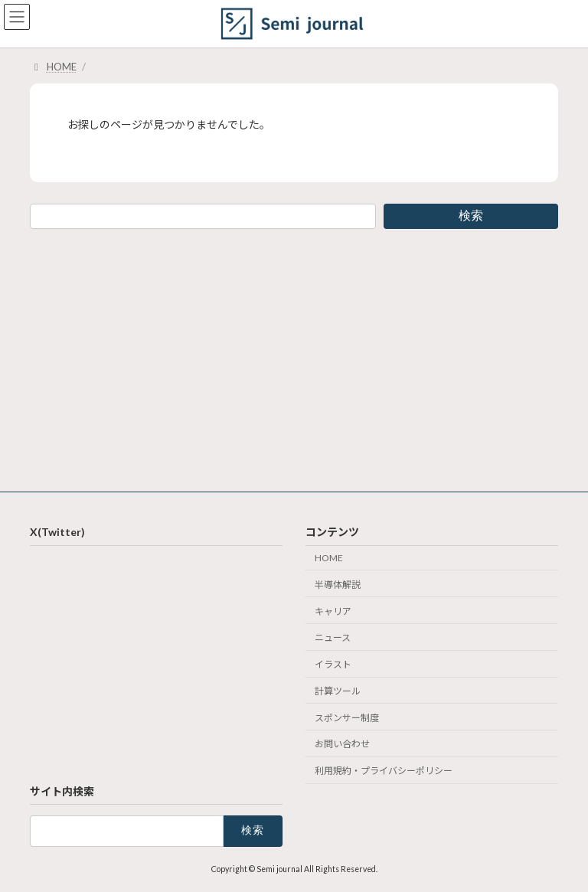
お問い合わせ (342, 744)
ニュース (333, 637)
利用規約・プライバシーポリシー (384, 771)
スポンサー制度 (347, 717)
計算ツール (338, 690)
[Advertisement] (294, 358)
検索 (471, 216)
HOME (329, 558)
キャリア (333, 611)
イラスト (333, 664)
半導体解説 (338, 584)
